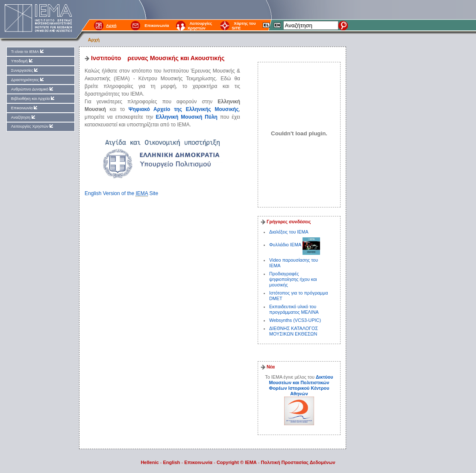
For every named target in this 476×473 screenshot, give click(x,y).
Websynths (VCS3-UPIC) (295, 320)
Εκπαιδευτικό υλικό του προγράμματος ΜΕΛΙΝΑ (294, 309)
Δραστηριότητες (28, 80)
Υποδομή (22, 61)
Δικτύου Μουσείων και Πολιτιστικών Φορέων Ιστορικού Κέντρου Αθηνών (301, 385)
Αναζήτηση (24, 117)
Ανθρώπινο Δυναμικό (33, 89)
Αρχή (94, 40)
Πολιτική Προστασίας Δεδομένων (298, 462)
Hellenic (150, 462)
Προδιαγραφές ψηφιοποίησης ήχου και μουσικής (293, 279)
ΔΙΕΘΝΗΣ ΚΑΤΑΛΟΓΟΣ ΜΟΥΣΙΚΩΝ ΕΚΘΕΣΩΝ (294, 331)
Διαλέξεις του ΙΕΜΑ (289, 232)
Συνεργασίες (25, 70)
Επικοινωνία (157, 25)
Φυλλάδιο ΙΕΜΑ (286, 245)
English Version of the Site (121, 194)
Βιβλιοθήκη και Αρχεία (34, 98)
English (172, 462)
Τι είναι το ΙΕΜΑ (28, 51)
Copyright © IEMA (237, 462)
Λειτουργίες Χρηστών (200, 26)
